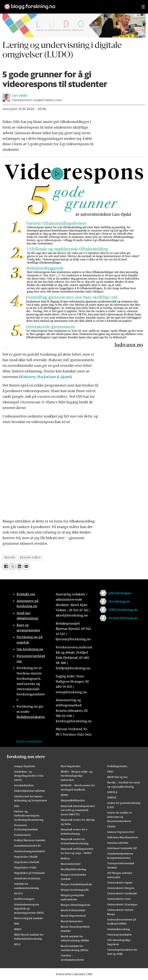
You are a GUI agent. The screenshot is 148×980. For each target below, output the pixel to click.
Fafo (17, 806)
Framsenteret (22, 835)
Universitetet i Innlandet (122, 893)
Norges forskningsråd (75, 890)
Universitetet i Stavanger (122, 904)
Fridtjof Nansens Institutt (30, 840)
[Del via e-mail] (26, 566)
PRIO (110, 772)
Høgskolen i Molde (26, 857)
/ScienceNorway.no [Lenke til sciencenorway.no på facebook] (123, 618)
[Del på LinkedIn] (19, 566)
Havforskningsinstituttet (30, 851)
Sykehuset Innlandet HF (122, 848)
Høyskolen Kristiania (27, 878)
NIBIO (18, 929)
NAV (17, 924)
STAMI (111, 826)
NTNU (64, 795)
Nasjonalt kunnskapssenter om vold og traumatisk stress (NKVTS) (78, 810)
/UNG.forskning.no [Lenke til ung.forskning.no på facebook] (123, 610)
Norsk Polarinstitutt (73, 910)
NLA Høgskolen (71, 766)
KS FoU (18, 893)
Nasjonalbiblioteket (73, 800)
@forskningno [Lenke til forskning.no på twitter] (120, 593)
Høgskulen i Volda (25, 867)
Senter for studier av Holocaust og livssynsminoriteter (119, 817)
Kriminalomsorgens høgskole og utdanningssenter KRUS (29, 909)
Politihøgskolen (117, 766)
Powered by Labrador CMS (74, 974)
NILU (17, 944)
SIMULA (112, 792)
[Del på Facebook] (6, 566)
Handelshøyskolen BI (27, 846)
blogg (10, 558)
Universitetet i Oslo (119, 899)
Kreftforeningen (24, 899)
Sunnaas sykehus (118, 843)
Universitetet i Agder (120, 883)
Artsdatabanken (24, 785)
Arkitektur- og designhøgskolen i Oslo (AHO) (29, 776)
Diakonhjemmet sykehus (30, 791)
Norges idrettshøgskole (75, 905)
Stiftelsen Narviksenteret (123, 837)
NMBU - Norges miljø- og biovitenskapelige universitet (77, 776)
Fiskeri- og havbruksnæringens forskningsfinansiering (29, 816)
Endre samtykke (29, 741)
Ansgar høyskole (25, 766)
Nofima (65, 858)
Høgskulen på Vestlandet (29, 873)
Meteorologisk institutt (28, 918)
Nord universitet (71, 864)
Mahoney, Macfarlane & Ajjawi (45, 377)
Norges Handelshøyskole (76, 884)
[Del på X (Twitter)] (12, 566)
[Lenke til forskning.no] (69, 5)
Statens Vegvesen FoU (121, 832)
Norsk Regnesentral (73, 916)
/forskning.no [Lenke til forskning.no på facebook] (119, 601)
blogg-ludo (30, 558)
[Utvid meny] (143, 7)
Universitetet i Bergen (121, 888)
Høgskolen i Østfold (26, 862)
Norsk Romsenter (72, 921)
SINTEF (112, 797)
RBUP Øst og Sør (117, 777)
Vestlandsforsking (119, 929)
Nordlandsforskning (74, 869)
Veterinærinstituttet (119, 935)
